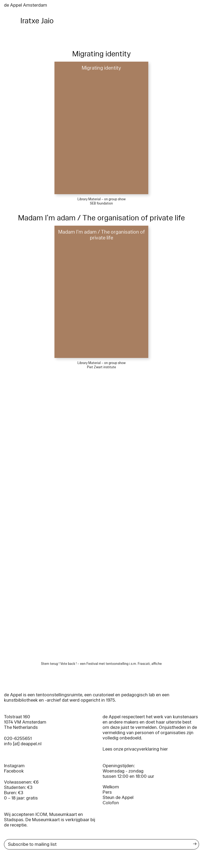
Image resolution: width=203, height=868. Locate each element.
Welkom (111, 787)
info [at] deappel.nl (23, 744)
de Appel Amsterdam (26, 5)
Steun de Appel (118, 797)
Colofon (111, 803)
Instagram (14, 766)
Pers (107, 792)
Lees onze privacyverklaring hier (135, 749)
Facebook (14, 771)
